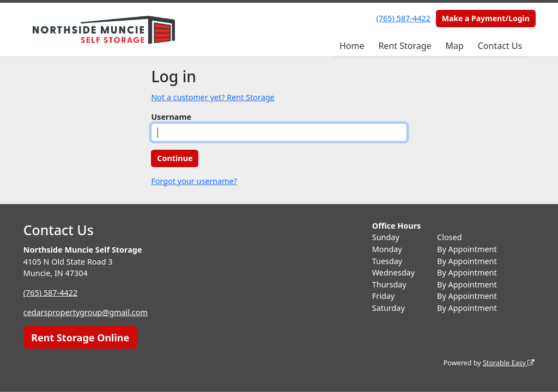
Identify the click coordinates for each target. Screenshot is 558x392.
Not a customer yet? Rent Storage (213, 97)
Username (171, 117)
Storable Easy (509, 363)
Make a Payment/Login (486, 18)
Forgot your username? (194, 181)
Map (454, 46)
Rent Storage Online (80, 337)
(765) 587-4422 (404, 18)
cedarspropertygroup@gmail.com (86, 312)
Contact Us (500, 46)
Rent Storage (405, 46)
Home (352, 46)
